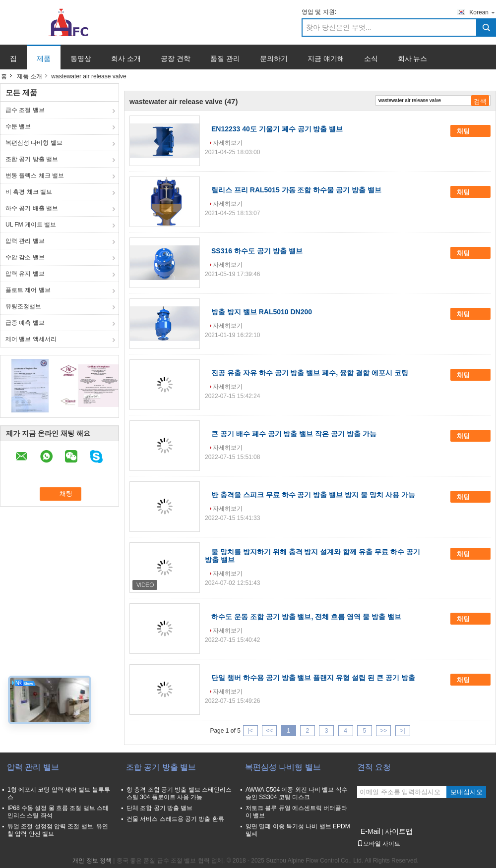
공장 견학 (176, 58)
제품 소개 (30, 76)
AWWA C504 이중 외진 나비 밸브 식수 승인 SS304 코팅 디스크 (297, 793)
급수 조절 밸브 (25, 110)
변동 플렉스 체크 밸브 (35, 175)
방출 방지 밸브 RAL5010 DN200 (262, 312)
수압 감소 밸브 (25, 257)
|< (250, 731)
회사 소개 (126, 58)
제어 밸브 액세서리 (31, 339)
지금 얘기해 (326, 58)
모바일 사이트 (379, 844)
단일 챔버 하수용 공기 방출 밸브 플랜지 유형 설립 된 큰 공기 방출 (313, 678)
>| (403, 731)
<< (269, 731)
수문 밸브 (18, 126)
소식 (371, 58)
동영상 (81, 58)
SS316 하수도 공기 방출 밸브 (257, 251)
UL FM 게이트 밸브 (31, 225)
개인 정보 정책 (92, 861)
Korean (483, 12)
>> (383, 731)
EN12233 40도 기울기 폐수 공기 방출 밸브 (277, 129)
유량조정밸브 (23, 306)
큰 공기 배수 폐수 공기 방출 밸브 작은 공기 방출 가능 (294, 434)
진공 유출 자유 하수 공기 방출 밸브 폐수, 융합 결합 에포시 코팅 (310, 373)
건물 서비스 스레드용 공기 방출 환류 (175, 819)
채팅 (470, 131)
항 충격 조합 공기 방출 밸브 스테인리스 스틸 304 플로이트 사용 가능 (179, 793)
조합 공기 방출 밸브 (32, 159)
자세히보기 (228, 143)
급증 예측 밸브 (25, 323)
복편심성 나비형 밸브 (34, 143)
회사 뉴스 (413, 58)
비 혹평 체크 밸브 (29, 192)
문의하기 (274, 58)
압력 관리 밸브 (25, 241)
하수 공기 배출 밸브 (32, 208)
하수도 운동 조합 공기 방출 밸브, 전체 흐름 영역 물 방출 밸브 (306, 617)
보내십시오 (466, 792)
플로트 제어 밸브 (28, 290)
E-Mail (371, 831)
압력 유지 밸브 (25, 274)
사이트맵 (399, 831)
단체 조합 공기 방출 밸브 (159, 808)
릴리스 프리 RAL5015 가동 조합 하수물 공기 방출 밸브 (296, 190)
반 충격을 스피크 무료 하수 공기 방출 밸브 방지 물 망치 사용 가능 (313, 495)
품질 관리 (225, 58)
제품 (44, 58)
